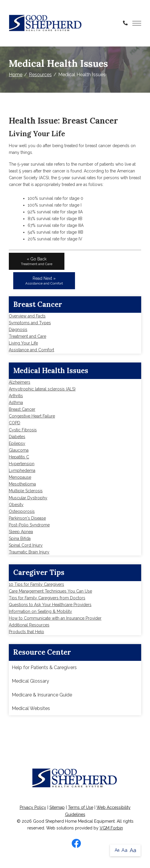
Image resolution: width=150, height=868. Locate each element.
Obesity (16, 505)
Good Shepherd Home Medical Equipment (74, 821)
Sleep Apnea (21, 532)
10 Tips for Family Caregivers (36, 584)
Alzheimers (20, 382)
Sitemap (57, 807)
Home (16, 75)
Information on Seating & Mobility (40, 611)
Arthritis (16, 396)
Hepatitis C (19, 457)
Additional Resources (29, 625)
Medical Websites (31, 708)
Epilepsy (17, 443)
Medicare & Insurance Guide (42, 695)
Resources (40, 75)
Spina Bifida (20, 538)
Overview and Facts (27, 316)
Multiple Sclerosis (26, 491)
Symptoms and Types (30, 323)
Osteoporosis (22, 511)
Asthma (16, 403)
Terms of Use (81, 807)
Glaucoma (19, 450)
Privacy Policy (33, 807)
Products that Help (26, 632)
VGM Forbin (111, 828)
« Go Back (37, 261)
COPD (15, 423)
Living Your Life (23, 343)
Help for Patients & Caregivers (44, 667)
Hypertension (22, 464)
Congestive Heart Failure (32, 416)
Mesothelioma (22, 484)
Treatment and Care (27, 336)
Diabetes (17, 437)
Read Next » (44, 281)
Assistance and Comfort (31, 350)
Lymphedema (22, 470)
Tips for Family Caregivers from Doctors (47, 598)
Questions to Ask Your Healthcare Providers (50, 605)
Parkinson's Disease (27, 518)
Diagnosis (18, 330)
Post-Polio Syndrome (29, 525)
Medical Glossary (30, 681)
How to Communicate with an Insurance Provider (55, 618)
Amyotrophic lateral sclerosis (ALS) (42, 389)
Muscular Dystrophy (28, 498)
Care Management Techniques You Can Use (50, 591)
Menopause (20, 477)
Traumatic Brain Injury (29, 552)
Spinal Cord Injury (26, 545)
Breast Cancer (22, 409)
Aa (117, 850)
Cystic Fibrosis (23, 430)
